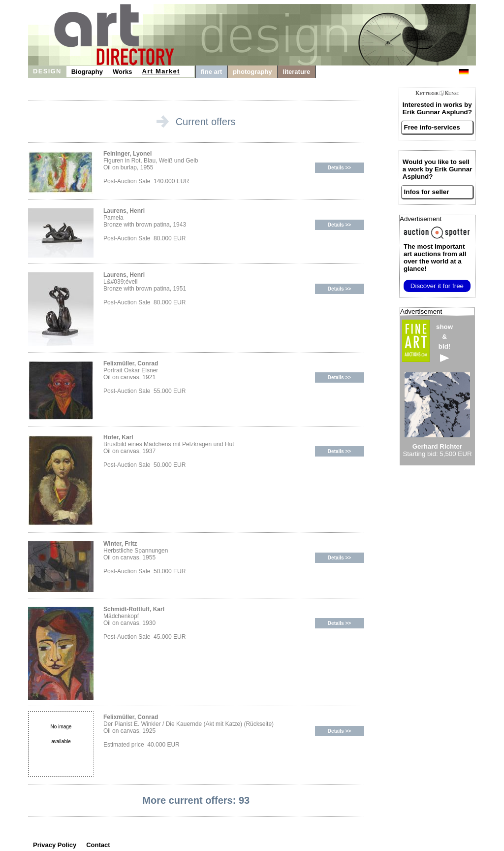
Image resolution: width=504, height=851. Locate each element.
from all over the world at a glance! (435, 258)
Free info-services (432, 127)
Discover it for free (437, 286)
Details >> (339, 168)
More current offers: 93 (196, 800)
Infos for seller (427, 192)
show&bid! (444, 343)
